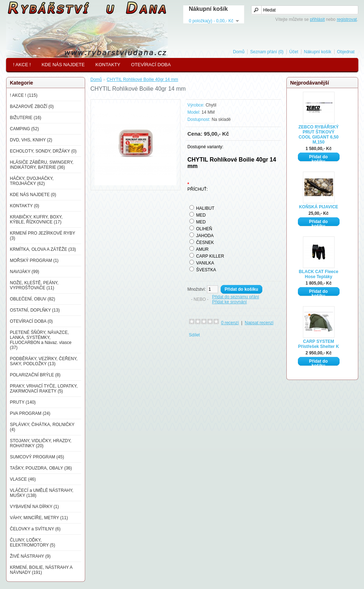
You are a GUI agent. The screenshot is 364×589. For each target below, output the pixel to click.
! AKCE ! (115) (24, 95)
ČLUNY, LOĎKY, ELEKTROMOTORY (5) (33, 543)
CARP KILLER (210, 256)
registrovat (347, 19)
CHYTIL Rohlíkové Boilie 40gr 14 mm (142, 80)
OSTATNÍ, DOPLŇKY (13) (35, 310)
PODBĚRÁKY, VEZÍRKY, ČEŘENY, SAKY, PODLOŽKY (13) (44, 361)
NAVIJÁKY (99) (25, 272)
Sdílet (195, 335)
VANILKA (205, 263)
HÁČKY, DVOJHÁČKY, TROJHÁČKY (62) (32, 181)
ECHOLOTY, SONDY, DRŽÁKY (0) (43, 151)
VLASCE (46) (23, 479)
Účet (294, 52)
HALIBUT (205, 208)
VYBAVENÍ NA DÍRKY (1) (34, 507)
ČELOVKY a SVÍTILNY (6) (35, 529)
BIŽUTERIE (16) (26, 118)
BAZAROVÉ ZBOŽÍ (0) (32, 107)
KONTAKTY (108, 65)
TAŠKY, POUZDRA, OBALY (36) (41, 468)
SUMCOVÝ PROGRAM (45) (37, 457)
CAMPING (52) (25, 129)
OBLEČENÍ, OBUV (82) (33, 299)
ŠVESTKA (206, 270)
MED (201, 215)
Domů (239, 52)
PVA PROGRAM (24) (30, 413)
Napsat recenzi (259, 323)
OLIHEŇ (204, 229)
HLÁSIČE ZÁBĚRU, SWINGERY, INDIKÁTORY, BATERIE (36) (42, 165)
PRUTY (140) (23, 402)
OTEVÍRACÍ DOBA (151, 65)
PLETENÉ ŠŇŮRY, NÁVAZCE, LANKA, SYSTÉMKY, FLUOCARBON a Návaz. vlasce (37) (41, 340)
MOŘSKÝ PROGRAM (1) (34, 260)
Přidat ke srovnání (229, 302)
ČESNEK (205, 243)
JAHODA (205, 236)
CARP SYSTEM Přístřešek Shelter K (318, 344)
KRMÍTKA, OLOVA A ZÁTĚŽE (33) (43, 249)
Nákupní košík (318, 52)
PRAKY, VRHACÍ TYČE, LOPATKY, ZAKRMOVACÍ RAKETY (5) (44, 389)
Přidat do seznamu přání (236, 297)
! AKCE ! (22, 65)
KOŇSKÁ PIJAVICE (319, 207)
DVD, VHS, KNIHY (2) (31, 140)
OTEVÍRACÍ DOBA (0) (31, 321)
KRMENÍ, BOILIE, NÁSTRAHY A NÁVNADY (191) (41, 570)
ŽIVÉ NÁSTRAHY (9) (30, 556)
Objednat (346, 52)
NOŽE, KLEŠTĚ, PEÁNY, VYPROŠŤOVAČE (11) (34, 285)
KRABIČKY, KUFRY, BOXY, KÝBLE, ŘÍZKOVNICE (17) (36, 219)
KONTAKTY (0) (25, 206)
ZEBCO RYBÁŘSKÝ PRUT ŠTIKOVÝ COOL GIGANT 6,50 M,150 (318, 135)
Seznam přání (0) (267, 52)
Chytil (211, 105)
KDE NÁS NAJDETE (63, 65)
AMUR (202, 249)
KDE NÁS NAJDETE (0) (33, 195)
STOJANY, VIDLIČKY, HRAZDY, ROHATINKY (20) (41, 443)
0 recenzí (230, 323)
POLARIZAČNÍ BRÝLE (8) (35, 375)
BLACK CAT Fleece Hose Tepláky (319, 274)
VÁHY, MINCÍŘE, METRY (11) (39, 518)
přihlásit (317, 19)
